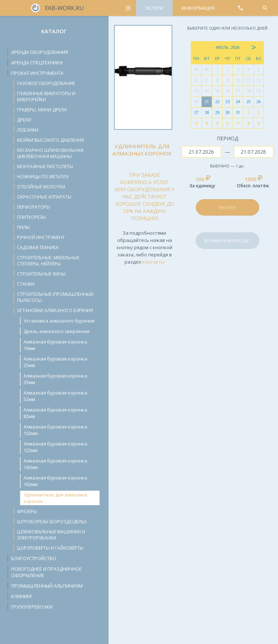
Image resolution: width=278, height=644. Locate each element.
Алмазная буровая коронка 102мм (55, 430)
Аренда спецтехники (37, 63)
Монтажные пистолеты (45, 167)
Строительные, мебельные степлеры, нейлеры (48, 261)
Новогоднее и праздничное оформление (47, 572)
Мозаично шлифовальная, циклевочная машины (51, 153)
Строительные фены (41, 274)
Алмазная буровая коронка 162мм (55, 481)
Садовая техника (38, 248)
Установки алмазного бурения (55, 310)
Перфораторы (33, 207)
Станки (26, 284)
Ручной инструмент (41, 237)
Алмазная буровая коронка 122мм (55, 447)
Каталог (54, 31)
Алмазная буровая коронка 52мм (55, 396)
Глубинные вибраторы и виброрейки (46, 97)
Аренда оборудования (40, 52)
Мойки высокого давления (50, 140)
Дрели (24, 120)
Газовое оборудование (46, 83)
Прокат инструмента (37, 73)
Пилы (23, 227)
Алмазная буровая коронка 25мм (55, 362)
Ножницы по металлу (43, 177)
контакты (153, 262)
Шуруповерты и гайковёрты (50, 548)
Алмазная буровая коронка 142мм (55, 464)
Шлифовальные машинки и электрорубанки (51, 535)
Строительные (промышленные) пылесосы (55, 297)
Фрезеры (27, 511)
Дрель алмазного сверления (56, 331)
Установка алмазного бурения (59, 321)
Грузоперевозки (32, 607)
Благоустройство (34, 558)
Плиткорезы (31, 217)
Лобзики (28, 130)
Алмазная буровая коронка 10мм (55, 345)
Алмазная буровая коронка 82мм (55, 413)
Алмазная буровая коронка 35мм (55, 379)
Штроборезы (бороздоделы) (52, 522)
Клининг (22, 596)
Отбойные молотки (41, 187)
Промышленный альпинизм (47, 586)
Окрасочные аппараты (44, 197)
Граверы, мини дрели (42, 110)
